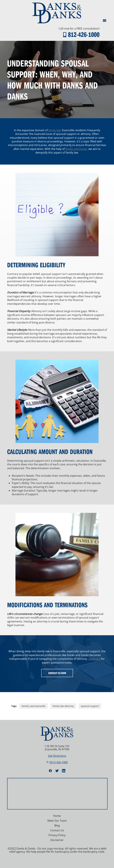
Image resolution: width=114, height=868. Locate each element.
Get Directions (57, 756)
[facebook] (50, 771)
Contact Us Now (57, 673)
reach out (95, 659)
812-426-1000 (84, 34)
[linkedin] (64, 771)
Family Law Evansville (33, 706)
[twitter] (57, 771)
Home (57, 816)
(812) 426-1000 (59, 762)
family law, (55, 130)
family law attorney (63, 706)
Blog (57, 825)
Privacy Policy (57, 835)
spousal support (90, 706)
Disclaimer (57, 840)
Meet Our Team (57, 821)
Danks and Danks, (77, 149)
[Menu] (105, 21)
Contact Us (57, 830)
